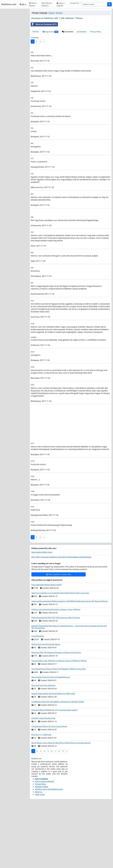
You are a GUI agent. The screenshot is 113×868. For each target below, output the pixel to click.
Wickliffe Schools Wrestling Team (43, 779)
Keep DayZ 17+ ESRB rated (41, 795)
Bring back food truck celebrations (43, 746)
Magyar (52, 13)
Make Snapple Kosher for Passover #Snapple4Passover (51, 738)
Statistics (82, 32)
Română (59, 13)
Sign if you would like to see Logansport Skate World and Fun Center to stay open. (60, 654)
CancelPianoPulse (38, 697)
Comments (68, 32)
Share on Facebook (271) (44, 24)
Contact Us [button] (75, 3)
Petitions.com (9, 4)
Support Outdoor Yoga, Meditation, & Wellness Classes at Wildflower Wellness (59, 722)
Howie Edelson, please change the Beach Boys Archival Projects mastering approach (61, 804)
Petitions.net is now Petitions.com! (49, 850)
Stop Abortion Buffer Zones (42, 613)
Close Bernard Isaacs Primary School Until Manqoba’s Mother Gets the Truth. (59, 730)
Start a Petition (33, 4)
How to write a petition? (45, 842)
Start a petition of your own (59, 635)
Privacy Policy (96, 32)
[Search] (94, 4)
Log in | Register (61, 4)
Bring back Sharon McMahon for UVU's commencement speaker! (54, 771)
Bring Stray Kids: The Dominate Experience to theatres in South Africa (56, 713)
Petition (36, 32)
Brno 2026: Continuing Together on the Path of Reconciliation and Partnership (61, 618)
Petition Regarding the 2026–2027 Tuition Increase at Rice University (56, 678)
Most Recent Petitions (47, 4)
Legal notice (40, 855)
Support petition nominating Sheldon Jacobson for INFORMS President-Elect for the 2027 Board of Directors (70, 662)
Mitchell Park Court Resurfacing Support (46, 705)
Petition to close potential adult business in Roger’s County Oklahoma (56, 670)
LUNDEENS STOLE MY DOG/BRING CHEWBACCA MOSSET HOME (58, 763)
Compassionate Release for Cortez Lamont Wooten (49, 787)
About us (38, 853)
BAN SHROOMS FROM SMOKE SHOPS (46, 646)
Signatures (50, 32)
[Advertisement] (71, 62)
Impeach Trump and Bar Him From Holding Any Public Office (53, 754)
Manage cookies (41, 847)
